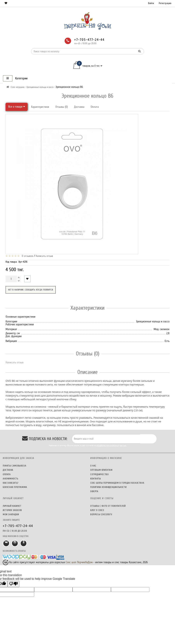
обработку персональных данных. (111, 445)
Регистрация (165, 3)
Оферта (94, 491)
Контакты (96, 479)
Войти (151, 3)
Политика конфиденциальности (108, 487)
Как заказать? (11, 483)
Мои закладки (11, 514)
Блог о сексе (97, 510)
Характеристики (40, 107)
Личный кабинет (12, 506)
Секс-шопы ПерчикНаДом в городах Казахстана (117, 483)
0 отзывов (27, 256)
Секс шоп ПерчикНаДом (79, 562)
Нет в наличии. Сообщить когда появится (31, 290)
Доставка (79, 107)
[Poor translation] (13, 584)
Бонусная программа (15, 487)
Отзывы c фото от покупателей (108, 506)
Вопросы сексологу (101, 514)
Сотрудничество (99, 474)
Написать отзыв (44, 256)
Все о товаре (17, 107)
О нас (93, 466)
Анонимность (11, 479)
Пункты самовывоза (14, 466)
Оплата (95, 107)
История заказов (12, 510)
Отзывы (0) (62, 107)
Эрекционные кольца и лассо (40, 87)
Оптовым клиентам (101, 470)
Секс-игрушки (18, 87)
